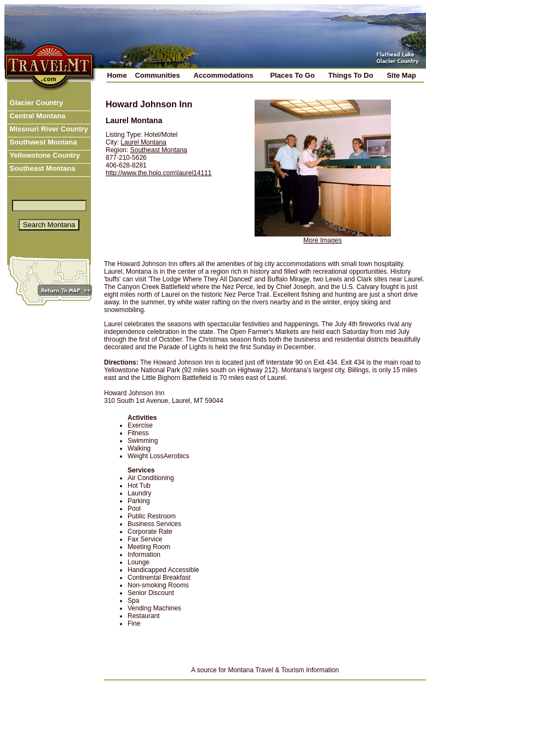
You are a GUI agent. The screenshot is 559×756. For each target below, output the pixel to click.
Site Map (401, 75)
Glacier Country (35, 103)
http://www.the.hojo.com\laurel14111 (159, 173)
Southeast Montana (42, 168)
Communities (157, 75)
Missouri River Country (48, 129)
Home (117, 75)
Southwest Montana (42, 142)
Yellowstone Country (44, 155)
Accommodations (224, 75)
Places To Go (292, 75)
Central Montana (36, 116)
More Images (322, 240)
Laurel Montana (143, 142)
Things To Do (351, 75)
